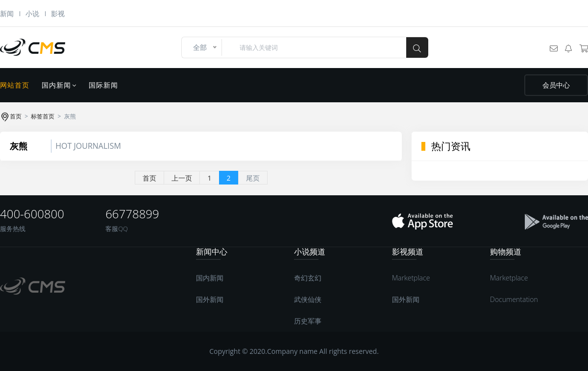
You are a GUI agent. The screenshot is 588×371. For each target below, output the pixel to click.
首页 (16, 116)
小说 (32, 13)
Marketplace (411, 278)
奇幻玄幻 (308, 278)
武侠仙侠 (308, 299)
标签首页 (43, 116)
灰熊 (19, 146)
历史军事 (308, 321)
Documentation (514, 299)
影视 (58, 13)
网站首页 (15, 85)
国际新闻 (103, 85)
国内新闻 (59, 85)
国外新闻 (210, 299)
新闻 (7, 13)
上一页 (182, 178)
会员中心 (556, 85)
